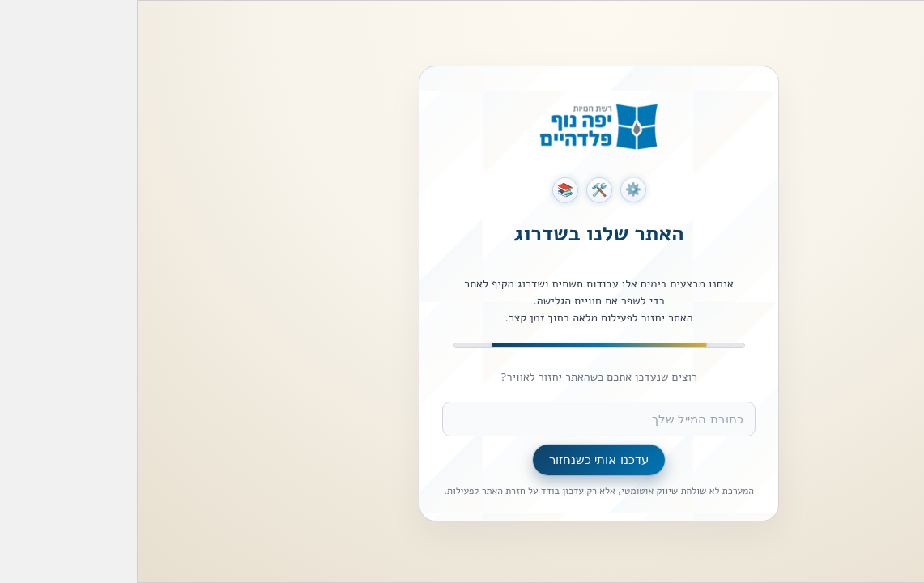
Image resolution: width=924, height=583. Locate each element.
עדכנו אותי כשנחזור (462, 460)
